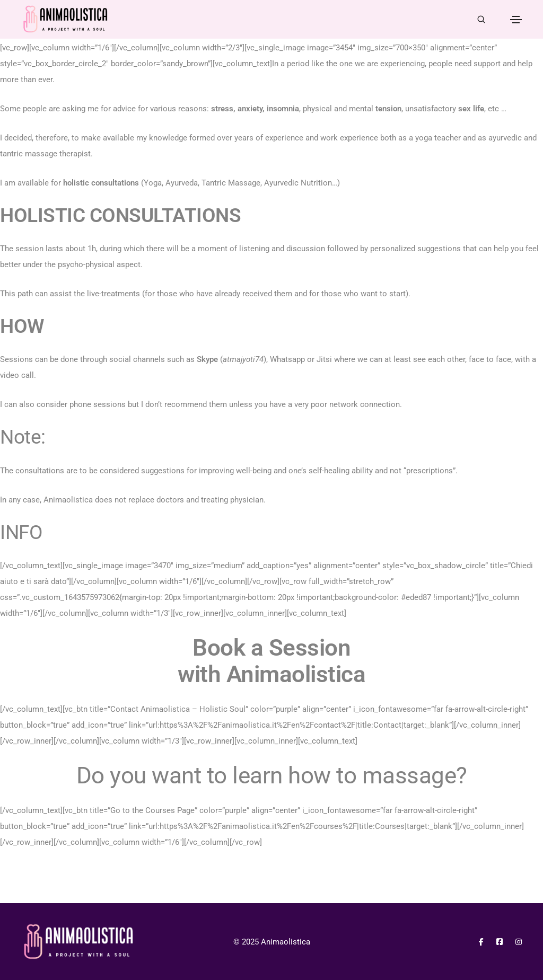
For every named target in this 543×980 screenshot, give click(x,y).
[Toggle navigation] (516, 20)
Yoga (153, 183)
